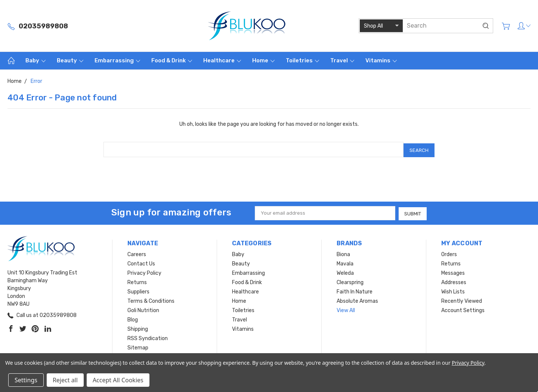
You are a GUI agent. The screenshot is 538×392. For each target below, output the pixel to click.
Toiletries (302, 60)
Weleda (345, 271)
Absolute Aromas (357, 299)
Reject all (65, 380)
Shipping (138, 327)
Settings (26, 380)
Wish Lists (453, 290)
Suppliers (138, 290)
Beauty (70, 60)
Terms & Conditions (151, 299)
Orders (449, 253)
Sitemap (138, 346)
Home (263, 60)
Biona (343, 253)
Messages (453, 271)
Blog (133, 318)
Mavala (345, 262)
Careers (137, 253)
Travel (342, 60)
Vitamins (381, 60)
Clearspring (350, 281)
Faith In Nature (355, 290)
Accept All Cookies (118, 380)
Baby (35, 60)
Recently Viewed (462, 299)
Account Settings (463, 309)
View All (346, 309)
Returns (137, 281)
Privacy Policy (144, 271)
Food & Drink (172, 60)
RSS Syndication (148, 337)
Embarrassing (117, 60)
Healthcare (222, 60)
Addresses (454, 281)
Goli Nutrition (143, 309)
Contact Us (141, 262)
